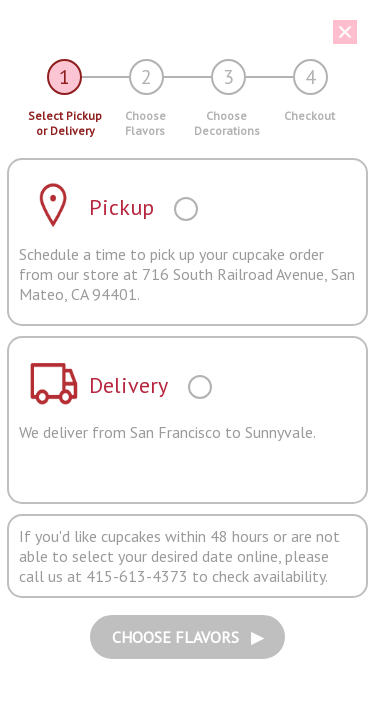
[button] (180, 32)
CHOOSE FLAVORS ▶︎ (187, 637)
